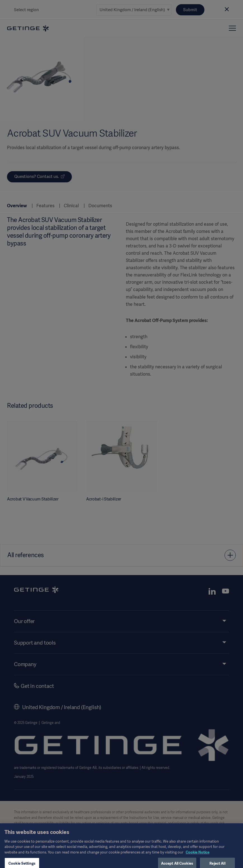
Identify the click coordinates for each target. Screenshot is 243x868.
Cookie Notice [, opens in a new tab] (198, 858)
